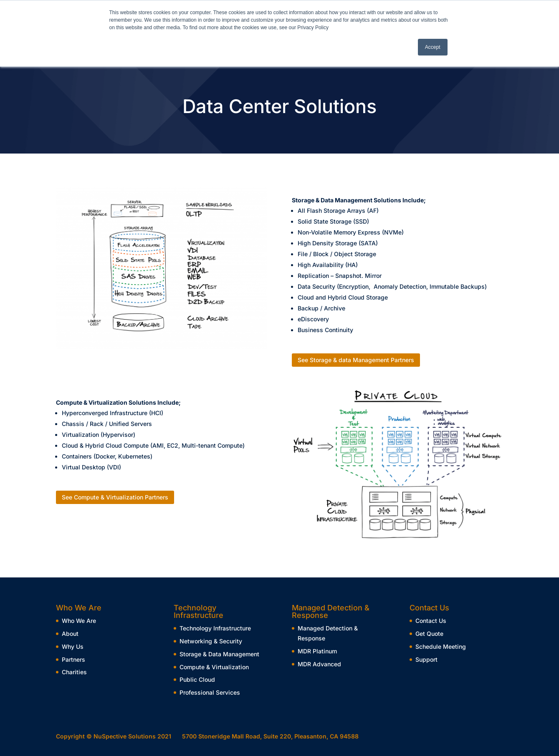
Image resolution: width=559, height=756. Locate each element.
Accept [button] (433, 47)
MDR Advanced (319, 664)
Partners (73, 659)
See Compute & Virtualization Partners (115, 497)
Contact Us (431, 621)
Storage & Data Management (219, 654)
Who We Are (79, 621)
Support (426, 659)
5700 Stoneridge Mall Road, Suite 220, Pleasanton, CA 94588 (270, 736)
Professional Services (210, 692)
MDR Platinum (317, 651)
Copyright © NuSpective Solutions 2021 (114, 736)
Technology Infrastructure (215, 628)
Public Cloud (197, 679)
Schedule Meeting (441, 646)
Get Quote (429, 634)
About (70, 634)
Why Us (73, 646)
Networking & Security (211, 641)
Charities (74, 672)
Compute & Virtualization (214, 667)
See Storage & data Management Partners (356, 360)
